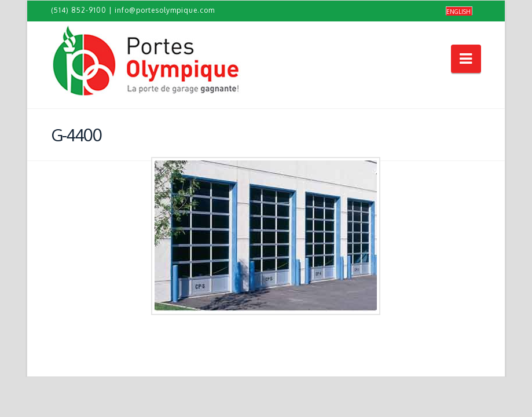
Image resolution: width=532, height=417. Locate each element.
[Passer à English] (459, 11)
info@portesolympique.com (165, 10)
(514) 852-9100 (79, 10)
